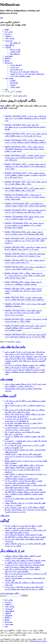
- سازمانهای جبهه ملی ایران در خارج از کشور (27, 74)
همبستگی (8, 615)
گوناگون (8, 47)
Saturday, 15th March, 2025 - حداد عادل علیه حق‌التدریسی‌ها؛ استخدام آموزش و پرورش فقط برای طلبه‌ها (25, 127)
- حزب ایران (14, 67)
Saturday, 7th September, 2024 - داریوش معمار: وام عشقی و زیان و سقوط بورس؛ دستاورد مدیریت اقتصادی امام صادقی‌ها (24, 225)
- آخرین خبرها (15, 49)
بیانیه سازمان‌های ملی (13, 347)
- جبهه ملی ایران (16, 65)
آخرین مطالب (8, 396)
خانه (6, 89)
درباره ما (8, 34)
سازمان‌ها (9, 63)
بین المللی (9, 36)
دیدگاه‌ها (8, 58)
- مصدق (12, 85)
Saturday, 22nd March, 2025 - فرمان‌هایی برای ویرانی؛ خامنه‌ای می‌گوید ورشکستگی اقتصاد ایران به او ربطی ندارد (25, 118)
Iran (2, 18)
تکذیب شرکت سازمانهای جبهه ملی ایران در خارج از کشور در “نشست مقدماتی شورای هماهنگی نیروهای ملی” (25, 372)
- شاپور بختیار (15, 87)
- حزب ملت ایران (16, 69)
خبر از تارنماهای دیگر (12, 551)
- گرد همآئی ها (15, 43)
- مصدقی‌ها (14, 83)
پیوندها (7, 60)
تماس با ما (9, 32)
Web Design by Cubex (38, 641)
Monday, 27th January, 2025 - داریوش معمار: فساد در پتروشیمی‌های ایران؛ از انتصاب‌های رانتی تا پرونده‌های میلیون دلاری (25, 166)
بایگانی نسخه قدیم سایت (10, 593)
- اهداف (12, 80)
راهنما (7, 29)
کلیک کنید (4, 108)
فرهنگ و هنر (10, 45)
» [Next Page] (16, 342)
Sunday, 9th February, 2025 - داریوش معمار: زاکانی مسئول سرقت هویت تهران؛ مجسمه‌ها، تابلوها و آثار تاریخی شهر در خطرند (24, 149)
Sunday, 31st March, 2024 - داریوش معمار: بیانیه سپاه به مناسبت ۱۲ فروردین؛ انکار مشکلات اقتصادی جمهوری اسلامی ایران (25, 328)
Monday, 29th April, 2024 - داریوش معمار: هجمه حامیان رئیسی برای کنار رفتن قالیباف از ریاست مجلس (23, 291)
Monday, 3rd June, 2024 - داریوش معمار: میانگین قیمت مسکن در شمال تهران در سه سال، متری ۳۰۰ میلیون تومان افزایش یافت (25, 275)
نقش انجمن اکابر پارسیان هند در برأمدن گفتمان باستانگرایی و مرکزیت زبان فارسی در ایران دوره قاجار (24, 456)
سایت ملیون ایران (20, 96)
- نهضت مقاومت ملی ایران (20, 76)
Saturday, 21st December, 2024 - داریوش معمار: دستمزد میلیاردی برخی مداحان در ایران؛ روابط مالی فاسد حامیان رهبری (25, 197)
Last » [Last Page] (19, 342)
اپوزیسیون (9, 40)
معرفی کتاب (10, 38)
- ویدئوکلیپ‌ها (15, 54)
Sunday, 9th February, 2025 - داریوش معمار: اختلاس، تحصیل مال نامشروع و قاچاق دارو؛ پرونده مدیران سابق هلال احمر (25, 157)
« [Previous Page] (9, 342)
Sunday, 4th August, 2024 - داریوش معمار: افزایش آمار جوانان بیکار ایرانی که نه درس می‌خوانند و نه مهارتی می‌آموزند (26, 240)
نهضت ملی (9, 78)
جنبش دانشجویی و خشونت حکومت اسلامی (21, 478)
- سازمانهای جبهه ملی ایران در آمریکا (24, 71)
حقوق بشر (9, 56)
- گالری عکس (15, 52)
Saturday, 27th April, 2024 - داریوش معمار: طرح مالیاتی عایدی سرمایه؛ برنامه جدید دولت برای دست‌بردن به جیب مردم (23, 312)
